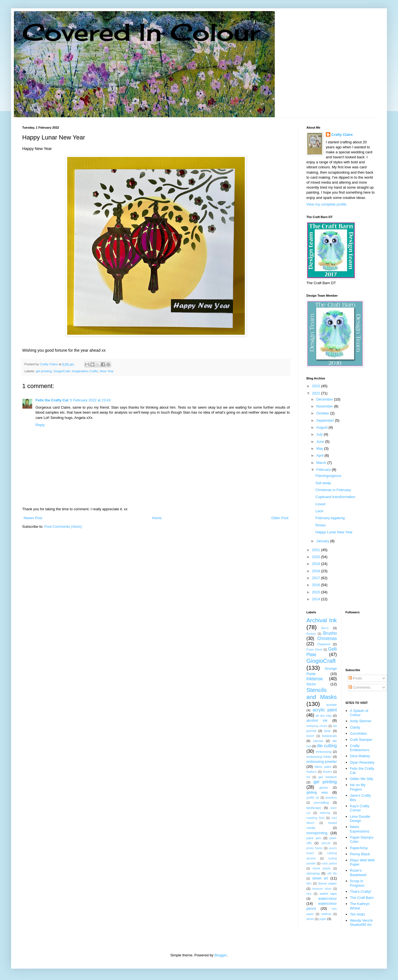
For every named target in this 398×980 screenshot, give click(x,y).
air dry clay (324, 715)
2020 (317, 557)
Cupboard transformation (335, 497)
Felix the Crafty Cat (52, 400)
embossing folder (319, 757)
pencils (326, 843)
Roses (320, 525)
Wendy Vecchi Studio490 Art (361, 923)
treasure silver (322, 889)
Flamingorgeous (328, 476)
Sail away (323, 483)
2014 (317, 599)
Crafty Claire (342, 135)
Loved (320, 504)
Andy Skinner (361, 721)
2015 (317, 592)
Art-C (325, 628)
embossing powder (322, 762)
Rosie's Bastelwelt (358, 873)
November (325, 406)
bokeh (310, 736)
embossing (324, 752)
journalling (321, 802)
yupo (323, 919)
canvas (318, 741)
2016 (317, 585)
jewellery (331, 798)
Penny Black (360, 854)
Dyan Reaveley (362, 762)
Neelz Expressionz (360, 829)
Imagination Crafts (85, 371)
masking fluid (315, 818)
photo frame (314, 848)
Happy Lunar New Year (334, 532)
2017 (317, 578)
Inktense (315, 679)
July (320, 434)
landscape (314, 808)
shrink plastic (322, 868)
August (323, 427)
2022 (317, 393)
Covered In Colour (141, 32)
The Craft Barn (362, 898)
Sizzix (311, 684)
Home (157, 518)
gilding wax (317, 792)
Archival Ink (322, 620)
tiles (309, 883)
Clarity (355, 727)
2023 (317, 386)
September (326, 420)
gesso (323, 787)
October (323, 413)
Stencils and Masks (322, 693)
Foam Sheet (314, 650)
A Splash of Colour (359, 713)
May (320, 448)
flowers (327, 772)
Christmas (327, 638)
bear (327, 731)
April (321, 455)
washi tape (328, 893)
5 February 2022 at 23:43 (90, 400)
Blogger (221, 955)
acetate (331, 705)
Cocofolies (358, 733)
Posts (355, 678)
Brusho (330, 633)
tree (309, 894)
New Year (107, 371)
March (322, 463)
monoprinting (317, 833)
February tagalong (330, 518)
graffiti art (313, 798)
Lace (319, 511)
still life (332, 873)
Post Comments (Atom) (63, 527)
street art (320, 878)
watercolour (327, 898)
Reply (40, 425)
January (323, 541)
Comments (359, 687)
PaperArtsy (359, 848)
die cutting (327, 746)
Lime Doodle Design (360, 819)
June (321, 442)
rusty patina (329, 863)
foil (308, 777)
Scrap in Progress (357, 883)
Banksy (311, 634)
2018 (317, 571)
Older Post (280, 518)
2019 (317, 564)
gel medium (328, 777)
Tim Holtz (357, 914)
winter (310, 919)
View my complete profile (326, 204)
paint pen (314, 838)
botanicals (330, 736)
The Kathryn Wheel (360, 906)
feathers (312, 772)
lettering (325, 813)
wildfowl (326, 914)
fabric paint (323, 767)
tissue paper (328, 883)
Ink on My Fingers (358, 787)
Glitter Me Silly (362, 779)
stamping (313, 873)
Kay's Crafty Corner (360, 808)
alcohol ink (317, 720)
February (324, 470)
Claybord (324, 644)
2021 (317, 550)
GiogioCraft (62, 371)
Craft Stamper (361, 740)
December (325, 399)
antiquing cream (317, 726)
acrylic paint (325, 710)
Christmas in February (333, 490)
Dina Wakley (360, 756)
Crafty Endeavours (360, 748)
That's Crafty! (361, 892)
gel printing (44, 371)
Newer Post (33, 518)
